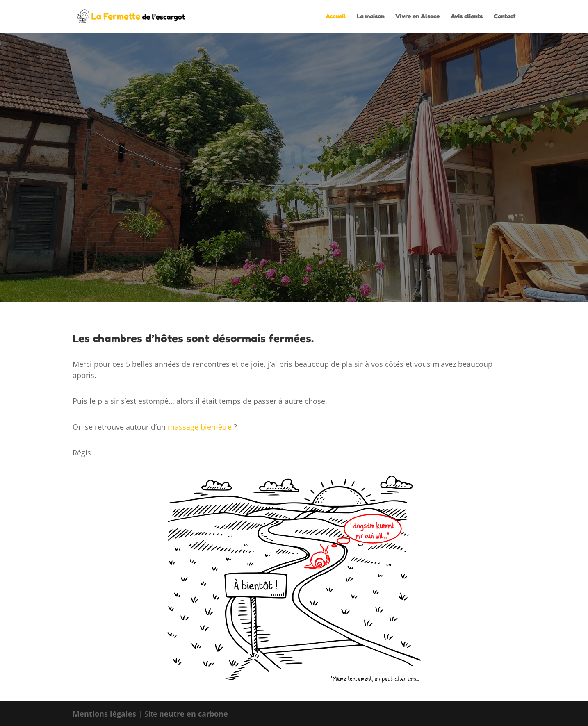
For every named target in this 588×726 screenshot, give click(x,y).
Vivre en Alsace (417, 17)
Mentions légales (104, 714)
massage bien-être (200, 427)
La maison (370, 17)
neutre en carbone (194, 714)
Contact (505, 17)
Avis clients (467, 17)
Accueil (336, 17)
